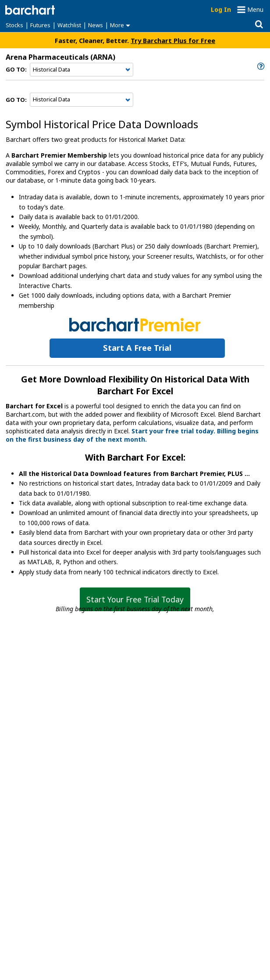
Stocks (14, 25)
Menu (255, 9)
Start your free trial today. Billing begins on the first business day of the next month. (132, 435)
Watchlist (69, 25)
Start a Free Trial (137, 348)
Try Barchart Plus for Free (173, 40)
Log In (221, 9)
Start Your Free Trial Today (135, 599)
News (96, 25)
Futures (40, 25)
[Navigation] (82, 70)
